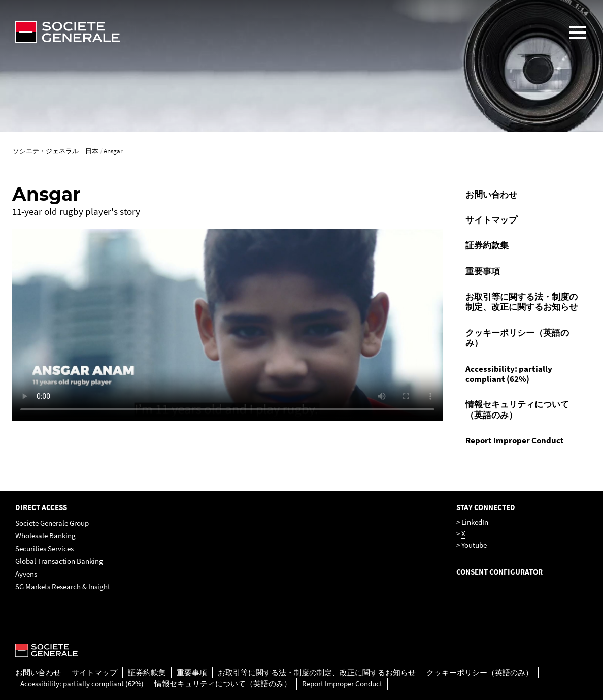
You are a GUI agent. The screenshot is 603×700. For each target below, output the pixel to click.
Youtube (474, 545)
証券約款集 (487, 245)
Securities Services (44, 548)
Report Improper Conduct (515, 440)
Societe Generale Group (52, 523)
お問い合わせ (491, 195)
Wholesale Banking (45, 536)
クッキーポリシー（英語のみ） (517, 338)
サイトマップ (491, 220)
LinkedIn (475, 522)
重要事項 (483, 271)
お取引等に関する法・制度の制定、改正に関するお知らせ (522, 302)
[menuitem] (525, 195)
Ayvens (26, 574)
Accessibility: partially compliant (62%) (509, 374)
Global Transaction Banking (59, 561)
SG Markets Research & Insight (63, 586)
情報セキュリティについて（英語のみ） (517, 409)
